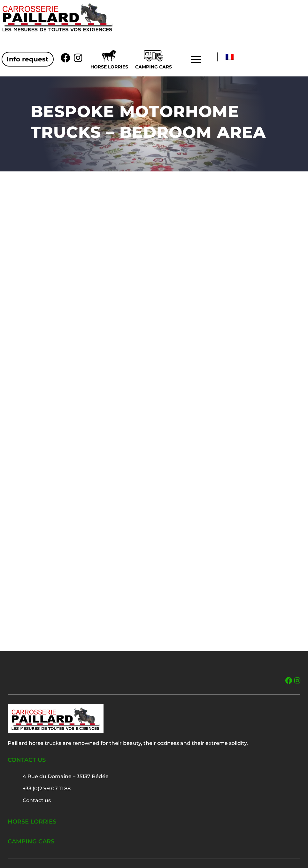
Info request (28, 59)
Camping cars (154, 67)
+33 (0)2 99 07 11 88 (47, 789)
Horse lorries (109, 67)
